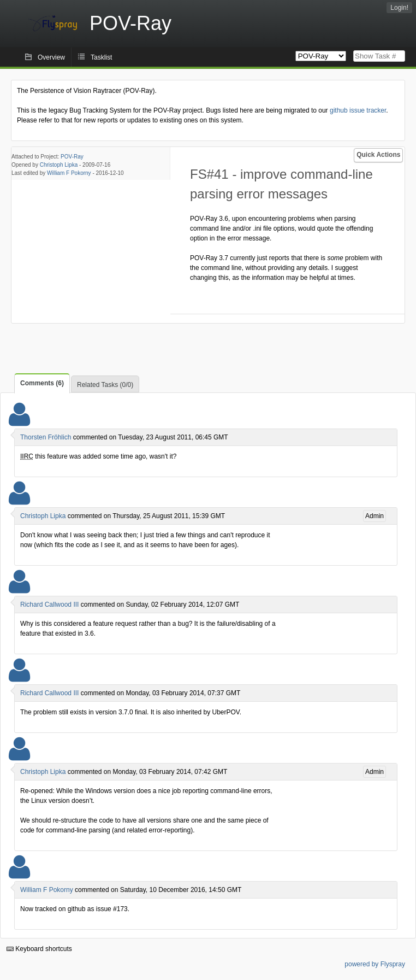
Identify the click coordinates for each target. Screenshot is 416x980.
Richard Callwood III (49, 605)
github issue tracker (358, 110)
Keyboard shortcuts (39, 949)
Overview (51, 57)
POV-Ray (72, 157)
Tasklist (101, 57)
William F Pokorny (69, 173)
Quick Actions (378, 155)
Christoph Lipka (59, 165)
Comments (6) (42, 383)
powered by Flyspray (375, 964)
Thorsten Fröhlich (46, 437)
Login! (399, 8)
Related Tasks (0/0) (105, 385)
